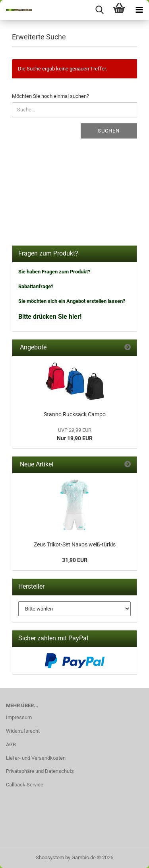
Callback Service (25, 785)
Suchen (109, 131)
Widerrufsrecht (23, 731)
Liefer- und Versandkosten (36, 758)
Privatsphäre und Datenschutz (40, 771)
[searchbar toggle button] (99, 10)
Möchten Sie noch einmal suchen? (50, 96)
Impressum (19, 717)
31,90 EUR (75, 560)
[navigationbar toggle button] (139, 10)
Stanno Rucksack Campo (75, 414)
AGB (11, 744)
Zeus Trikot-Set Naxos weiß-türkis (75, 544)
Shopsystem (50, 857)
